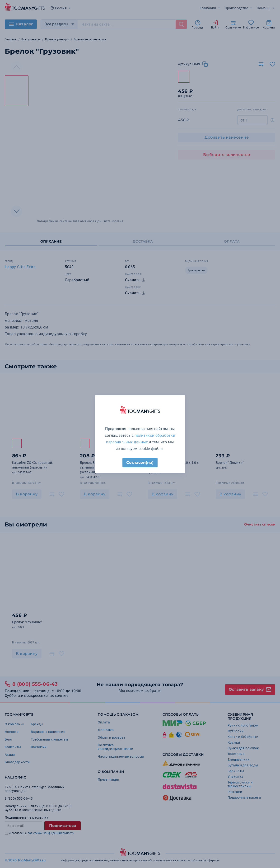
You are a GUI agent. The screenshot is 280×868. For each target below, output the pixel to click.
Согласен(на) (140, 462)
